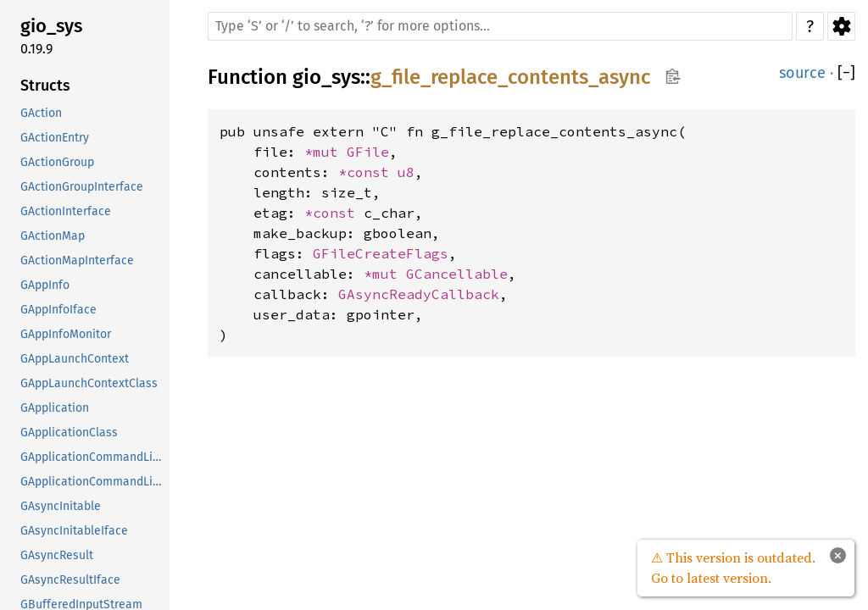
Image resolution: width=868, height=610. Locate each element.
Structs (45, 86)
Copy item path (673, 76)
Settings (841, 26)
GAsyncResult (57, 555)
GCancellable (457, 274)
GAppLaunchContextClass (89, 383)
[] (846, 73)
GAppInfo (45, 285)
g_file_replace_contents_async (510, 77)
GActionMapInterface (77, 261)
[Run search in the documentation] (500, 26)
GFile (368, 152)
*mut (325, 152)
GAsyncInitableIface (74, 531)
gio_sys (51, 26)
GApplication (55, 408)
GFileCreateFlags (381, 253)
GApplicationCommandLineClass (93, 482)
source (802, 73)
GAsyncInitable (61, 506)
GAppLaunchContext (75, 359)
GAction (41, 113)
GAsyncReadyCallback (419, 294)
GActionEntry (55, 138)
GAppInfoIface (58, 310)
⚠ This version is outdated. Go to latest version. (733, 568)
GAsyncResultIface (70, 580)
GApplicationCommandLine (93, 457)
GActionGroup (57, 162)
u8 (406, 172)
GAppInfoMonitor (66, 334)
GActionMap (53, 236)
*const (368, 172)
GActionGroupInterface (82, 187)
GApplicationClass (69, 433)
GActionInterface (66, 211)
